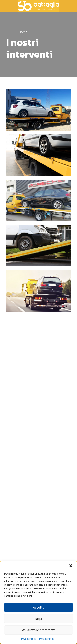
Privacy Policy (28, 639)
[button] (71, 566)
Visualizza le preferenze (38, 630)
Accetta (39, 608)
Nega (38, 619)
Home (23, 32)
